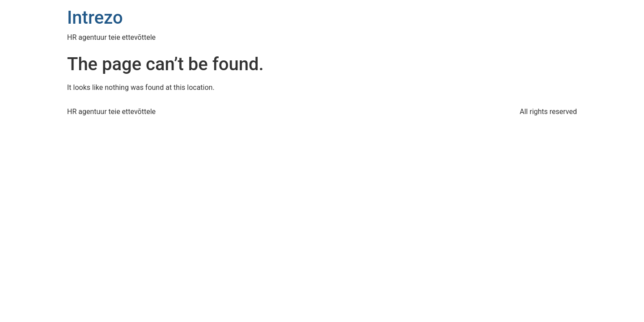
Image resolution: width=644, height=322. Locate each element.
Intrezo (95, 18)
